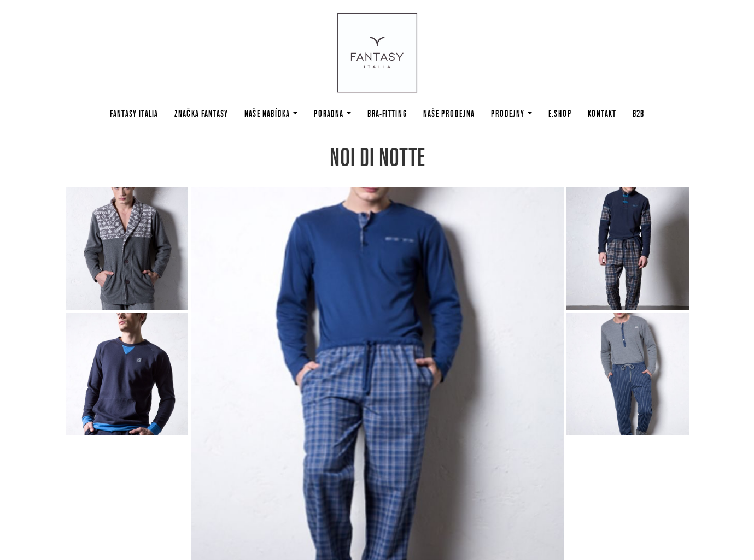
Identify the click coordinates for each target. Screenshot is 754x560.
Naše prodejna (449, 113)
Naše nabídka (271, 113)
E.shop (560, 113)
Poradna (332, 113)
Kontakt (602, 113)
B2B (638, 113)
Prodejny (512, 113)
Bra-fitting (387, 113)
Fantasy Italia (134, 113)
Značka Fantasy (201, 113)
